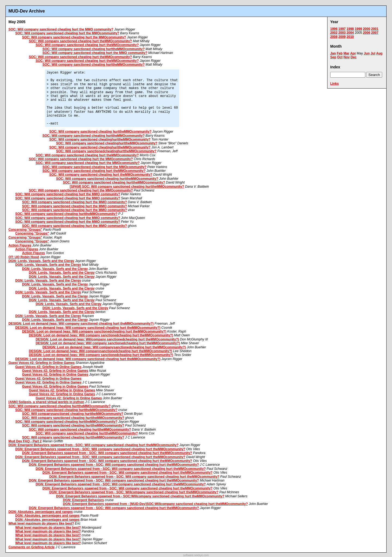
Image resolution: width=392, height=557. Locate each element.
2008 (334, 37)
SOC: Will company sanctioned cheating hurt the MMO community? (61, 29)
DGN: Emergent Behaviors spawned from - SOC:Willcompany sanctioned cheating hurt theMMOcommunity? (140, 496)
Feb (340, 53)
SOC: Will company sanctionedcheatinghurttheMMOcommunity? (106, 151)
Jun (367, 53)
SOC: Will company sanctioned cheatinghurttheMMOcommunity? (100, 139)
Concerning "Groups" (25, 230)
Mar (346, 53)
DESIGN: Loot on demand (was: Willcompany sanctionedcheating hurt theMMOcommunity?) (107, 339)
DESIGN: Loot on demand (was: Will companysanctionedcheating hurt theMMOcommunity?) (114, 347)
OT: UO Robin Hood (24, 257)
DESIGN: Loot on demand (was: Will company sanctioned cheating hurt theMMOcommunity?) (81, 324)
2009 (342, 37)
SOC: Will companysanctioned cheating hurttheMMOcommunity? (73, 414)
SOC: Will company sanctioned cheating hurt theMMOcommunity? (80, 41)
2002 (334, 33)
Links (334, 84)
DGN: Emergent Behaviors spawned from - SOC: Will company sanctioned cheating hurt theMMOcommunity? (94, 445)
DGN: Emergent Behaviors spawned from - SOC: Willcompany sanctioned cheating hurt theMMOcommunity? (134, 492)
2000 (367, 29)
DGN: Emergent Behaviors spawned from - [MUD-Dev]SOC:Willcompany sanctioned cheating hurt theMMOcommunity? (155, 504)
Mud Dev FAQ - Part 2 (25, 441)
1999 (358, 29)
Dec (354, 57)
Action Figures (20, 245)
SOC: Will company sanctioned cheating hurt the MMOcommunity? (67, 33)
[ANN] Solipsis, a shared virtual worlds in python (46, 402)
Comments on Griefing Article (32, 547)
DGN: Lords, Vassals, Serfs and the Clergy (41, 261)
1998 (350, 29)
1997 (342, 29)
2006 (367, 33)
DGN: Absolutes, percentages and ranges (41, 512)
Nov (347, 57)
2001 (375, 29)
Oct (340, 57)
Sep (333, 57)
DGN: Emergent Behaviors (83, 500)
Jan (333, 53)
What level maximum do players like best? (41, 523)
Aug (379, 53)
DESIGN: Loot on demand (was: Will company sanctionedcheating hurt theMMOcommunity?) (94, 331)
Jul (373, 53)
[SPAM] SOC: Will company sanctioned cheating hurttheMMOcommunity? (127, 187)
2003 (342, 33)
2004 (350, 33)
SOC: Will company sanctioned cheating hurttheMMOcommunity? (94, 49)
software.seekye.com (196, 555)
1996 (334, 29)
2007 (375, 33)
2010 (350, 37)
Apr (353, 53)
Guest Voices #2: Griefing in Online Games (42, 363)
